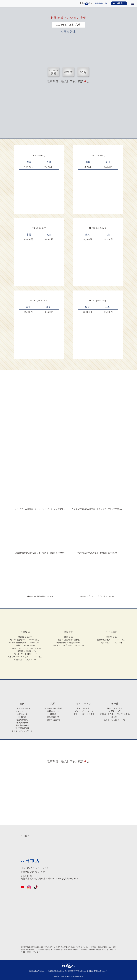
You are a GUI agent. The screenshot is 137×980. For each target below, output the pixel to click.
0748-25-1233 (38, 868)
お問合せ (119, 3)
